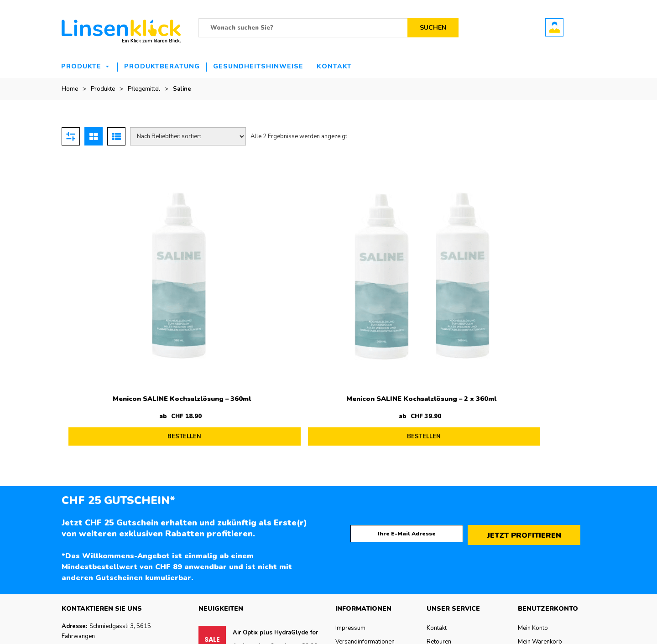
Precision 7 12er (256, 550)
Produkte (81, 66)
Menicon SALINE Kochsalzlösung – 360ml (129, 296)
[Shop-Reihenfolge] (188, 136)
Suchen (433, 28)
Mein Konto (533, 513)
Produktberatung (162, 66)
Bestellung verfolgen (546, 540)
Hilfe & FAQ (442, 554)
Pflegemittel (144, 89)
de (3, 639)
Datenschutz (352, 540)
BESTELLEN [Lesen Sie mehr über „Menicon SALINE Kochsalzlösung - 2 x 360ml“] (265, 330)
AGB (342, 554)
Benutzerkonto (554, 27)
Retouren (439, 527)
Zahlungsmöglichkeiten (458, 540)
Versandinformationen (365, 527)
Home (70, 89)
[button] (328, 639)
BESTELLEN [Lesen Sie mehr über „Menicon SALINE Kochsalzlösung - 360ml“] (131, 330)
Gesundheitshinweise (258, 66)
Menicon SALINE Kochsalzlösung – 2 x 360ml (262, 296)
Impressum (350, 513)
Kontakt (334, 66)
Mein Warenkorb (540, 527)
